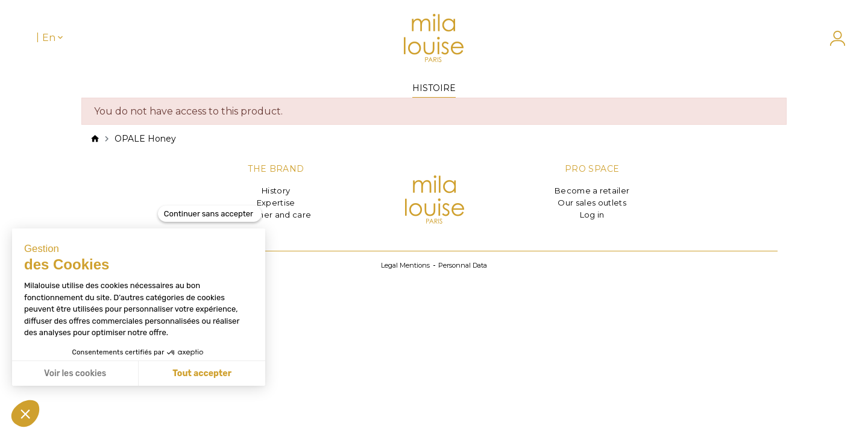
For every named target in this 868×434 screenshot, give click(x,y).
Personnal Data (463, 265)
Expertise (276, 203)
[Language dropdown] (54, 38)
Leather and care (276, 215)
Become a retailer (592, 190)
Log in (592, 215)
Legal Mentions (405, 265)
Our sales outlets (592, 203)
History (276, 190)
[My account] (832, 38)
